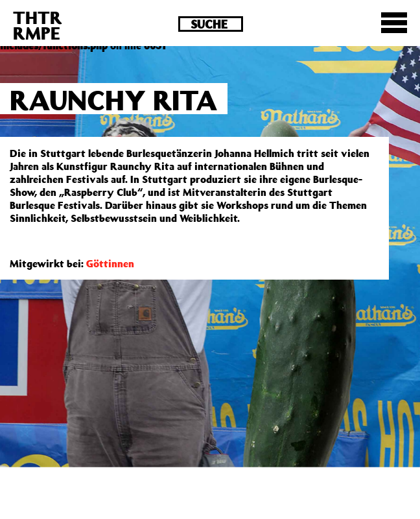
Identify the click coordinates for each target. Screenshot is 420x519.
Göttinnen (110, 263)
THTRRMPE (38, 25)
